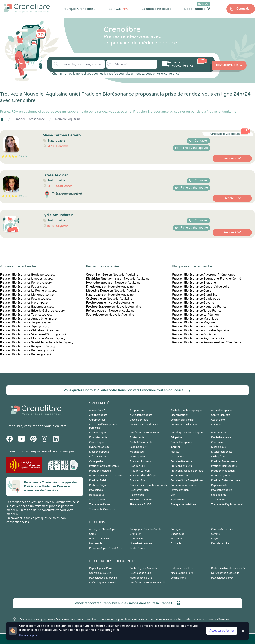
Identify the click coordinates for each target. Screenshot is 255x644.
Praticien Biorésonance (30, 119)
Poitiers (26, 283)
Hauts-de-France (199, 307)
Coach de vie (218, 420)
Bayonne (27, 307)
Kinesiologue (218, 447)
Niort (24, 303)
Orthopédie (218, 457)
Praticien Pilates (180, 476)
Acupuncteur (137, 410)
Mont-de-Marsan (32, 339)
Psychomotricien (139, 490)
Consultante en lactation (184, 425)
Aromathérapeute (222, 410)
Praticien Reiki (98, 480)
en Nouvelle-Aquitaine (112, 275)
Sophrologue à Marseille (144, 568)
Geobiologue (97, 442)
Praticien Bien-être (181, 461)
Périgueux (28, 347)
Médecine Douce (99, 457)
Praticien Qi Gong (221, 476)
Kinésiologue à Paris (182, 573)
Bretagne (194, 283)
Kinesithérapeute (99, 452)
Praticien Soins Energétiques (187, 480)
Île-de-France (197, 311)
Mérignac (27, 295)
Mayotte (193, 323)
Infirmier (175, 447)
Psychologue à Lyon (222, 578)
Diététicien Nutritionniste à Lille (148, 583)
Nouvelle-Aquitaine (68, 119)
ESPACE (119, 9)
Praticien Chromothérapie (104, 466)
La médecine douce (156, 9)
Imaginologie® (138, 447)
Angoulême (29, 319)
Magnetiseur (137, 452)
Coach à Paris (178, 578)
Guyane (193, 303)
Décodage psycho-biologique (187, 433)
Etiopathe (176, 437)
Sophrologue (178, 500)
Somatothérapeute (141, 500)
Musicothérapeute (222, 452)
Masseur (176, 452)
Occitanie (194, 335)
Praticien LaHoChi (140, 471)
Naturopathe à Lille (141, 578)
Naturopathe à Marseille (225, 573)
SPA (173, 495)
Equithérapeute (98, 437)
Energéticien (218, 433)
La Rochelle (28, 291)
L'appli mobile (197, 9)
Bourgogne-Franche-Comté (207, 279)
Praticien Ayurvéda (141, 461)
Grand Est (194, 295)
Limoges (26, 279)
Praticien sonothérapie (183, 485)
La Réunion (195, 315)
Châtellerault (29, 331)
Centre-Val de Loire (201, 287)
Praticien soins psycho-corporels (148, 485)
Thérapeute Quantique (102, 509)
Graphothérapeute (181, 442)
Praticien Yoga (98, 485)
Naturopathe (137, 457)
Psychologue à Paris (101, 568)
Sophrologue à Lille (100, 573)
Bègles (25, 355)
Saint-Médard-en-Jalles (36, 343)
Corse (192, 291)
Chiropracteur (97, 420)
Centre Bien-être (221, 415)
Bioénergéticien (179, 415)
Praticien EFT (137, 466)
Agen (24, 327)
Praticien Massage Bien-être (187, 471)
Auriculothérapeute (141, 415)
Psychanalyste (219, 485)
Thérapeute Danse (100, 504)
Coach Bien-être (139, 420)
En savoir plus (28, 636)
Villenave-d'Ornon (33, 335)
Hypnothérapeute (99, 447)
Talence (26, 315)
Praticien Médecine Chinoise (105, 476)
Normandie (195, 327)
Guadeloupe (196, 299)
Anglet (25, 323)
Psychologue (96, 490)
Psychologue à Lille (141, 573)
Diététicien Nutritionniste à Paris (230, 568)
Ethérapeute (137, 437)
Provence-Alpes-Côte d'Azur (207, 343)
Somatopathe (97, 500)
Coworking (217, 425)
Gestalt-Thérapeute (141, 442)
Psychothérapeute (222, 490)
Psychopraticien (180, 490)
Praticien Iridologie (100, 471)
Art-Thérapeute (98, 415)
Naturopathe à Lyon (182, 568)
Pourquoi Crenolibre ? (79, 9)
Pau (23, 287)
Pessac (25, 299)
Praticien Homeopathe (224, 466)
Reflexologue (97, 495)
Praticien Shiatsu (139, 480)
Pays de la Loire (198, 339)
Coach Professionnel (182, 420)
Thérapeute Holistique (183, 504)
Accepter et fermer (222, 631)
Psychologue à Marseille (103, 578)
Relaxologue (137, 495)
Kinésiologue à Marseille (103, 583)
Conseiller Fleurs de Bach (144, 425)
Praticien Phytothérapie (143, 476)
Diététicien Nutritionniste (144, 433)
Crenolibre (14, 426)
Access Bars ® (97, 410)
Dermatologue (98, 433)
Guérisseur (217, 442)
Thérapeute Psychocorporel (227, 504)
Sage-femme (219, 495)
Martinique (195, 319)
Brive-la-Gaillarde (32, 311)
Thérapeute (218, 500)
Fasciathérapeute (221, 437)
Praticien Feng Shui (181, 466)
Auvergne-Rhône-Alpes (204, 275)
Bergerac (27, 351)
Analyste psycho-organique (186, 410)
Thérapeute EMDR (141, 504)
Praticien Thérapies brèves (226, 480)
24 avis (23, 156)
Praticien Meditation (223, 471)
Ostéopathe (96, 461)
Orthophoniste (179, 457)
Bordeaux (27, 275)
